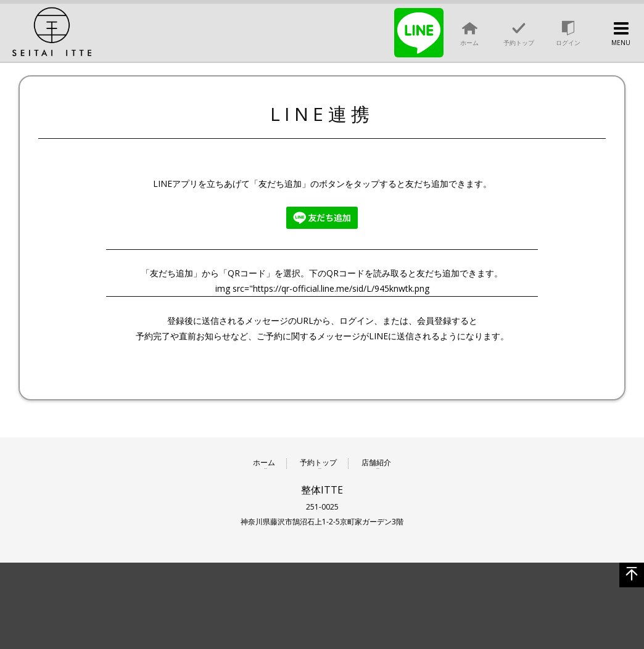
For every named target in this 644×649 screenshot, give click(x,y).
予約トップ (318, 463)
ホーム (264, 463)
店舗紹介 (376, 463)
